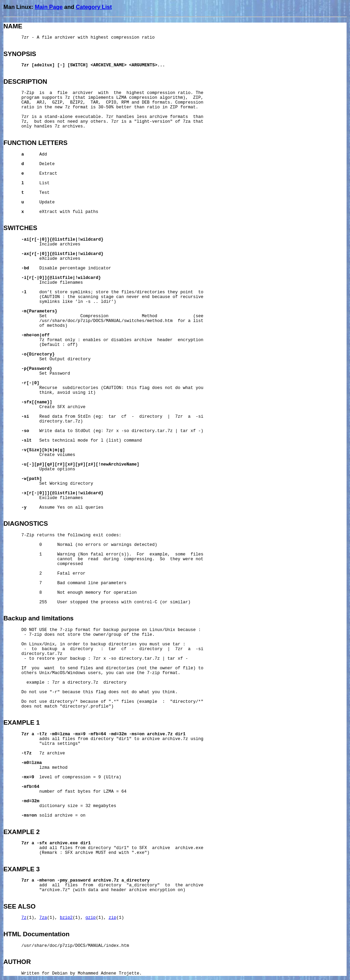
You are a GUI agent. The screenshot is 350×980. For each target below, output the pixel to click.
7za (43, 918)
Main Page (49, 7)
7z (24, 918)
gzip (91, 918)
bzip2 (66, 918)
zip (113, 918)
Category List (94, 7)
